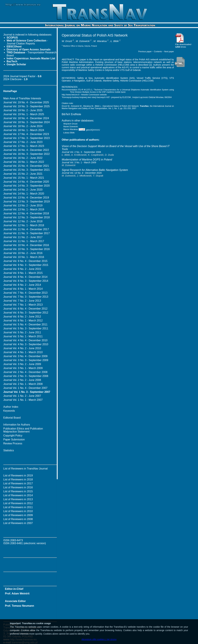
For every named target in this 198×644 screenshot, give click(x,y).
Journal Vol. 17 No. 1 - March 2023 (24, 146)
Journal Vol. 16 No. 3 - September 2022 (26, 154)
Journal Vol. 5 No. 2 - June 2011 (22, 332)
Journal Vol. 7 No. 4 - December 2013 (25, 293)
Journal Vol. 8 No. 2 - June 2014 (22, 285)
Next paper (169, 52)
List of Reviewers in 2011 (18, 507)
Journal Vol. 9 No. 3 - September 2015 (26, 265)
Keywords (9, 411)
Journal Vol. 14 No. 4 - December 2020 (26, 182)
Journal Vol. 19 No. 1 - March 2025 (24, 114)
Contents (158, 52)
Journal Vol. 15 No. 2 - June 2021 (23, 174)
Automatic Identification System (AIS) (115, 78)
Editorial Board (12, 418)
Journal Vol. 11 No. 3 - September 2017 (26, 233)
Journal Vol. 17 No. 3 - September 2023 (26, 138)
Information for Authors (17, 425)
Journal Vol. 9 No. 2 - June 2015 (22, 269)
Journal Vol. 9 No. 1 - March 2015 (23, 273)
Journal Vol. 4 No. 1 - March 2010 (23, 352)
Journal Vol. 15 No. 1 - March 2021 (24, 178)
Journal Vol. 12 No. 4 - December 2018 (26, 213)
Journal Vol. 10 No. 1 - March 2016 (24, 257)
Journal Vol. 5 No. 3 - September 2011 (26, 328)
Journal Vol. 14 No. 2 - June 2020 (23, 190)
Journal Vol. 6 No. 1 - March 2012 (23, 321)
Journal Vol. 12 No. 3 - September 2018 (26, 217)
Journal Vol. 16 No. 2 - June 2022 (23, 158)
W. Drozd (67, 41)
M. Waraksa (100, 41)
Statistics (9, 450)
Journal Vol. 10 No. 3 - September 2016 (26, 249)
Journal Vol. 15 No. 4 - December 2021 (26, 166)
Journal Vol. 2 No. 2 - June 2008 (22, 380)
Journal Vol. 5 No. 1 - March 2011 (23, 336)
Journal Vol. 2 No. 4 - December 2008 (25, 372)
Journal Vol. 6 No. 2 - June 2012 (22, 317)
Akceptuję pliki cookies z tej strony (99, 639)
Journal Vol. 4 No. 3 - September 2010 (26, 344)
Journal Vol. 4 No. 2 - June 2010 (22, 348)
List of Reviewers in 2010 (18, 511)
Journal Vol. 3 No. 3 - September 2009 (26, 360)
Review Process (13, 443)
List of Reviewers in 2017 (18, 483)
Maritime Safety (111, 81)
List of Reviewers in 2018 (18, 479)
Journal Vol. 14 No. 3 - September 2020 (26, 186)
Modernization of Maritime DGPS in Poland (87, 160)
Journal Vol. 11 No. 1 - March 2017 (24, 241)
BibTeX (66, 114)
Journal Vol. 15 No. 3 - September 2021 (26, 170)
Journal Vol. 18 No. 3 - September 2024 (26, 122)
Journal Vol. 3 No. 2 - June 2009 (22, 364)
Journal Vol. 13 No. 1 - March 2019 (24, 209)
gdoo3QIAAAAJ (89, 130)
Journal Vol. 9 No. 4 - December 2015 (25, 261)
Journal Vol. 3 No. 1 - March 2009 (23, 368)
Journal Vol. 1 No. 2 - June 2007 (22, 396)
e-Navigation (78, 81)
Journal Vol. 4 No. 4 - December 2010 (25, 340)
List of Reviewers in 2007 (18, 523)
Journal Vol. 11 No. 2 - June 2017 (23, 237)
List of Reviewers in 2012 (18, 503)
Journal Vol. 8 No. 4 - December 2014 (25, 277)
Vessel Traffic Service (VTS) (152, 78)
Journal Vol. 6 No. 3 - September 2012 (26, 313)
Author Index (11, 407)
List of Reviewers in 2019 (18, 476)
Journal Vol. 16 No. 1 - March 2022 (24, 162)
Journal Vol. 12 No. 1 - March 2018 (24, 225)
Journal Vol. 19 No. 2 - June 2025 (23, 110)
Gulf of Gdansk (94, 81)
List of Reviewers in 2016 (18, 487)
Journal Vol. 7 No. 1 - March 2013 (23, 305)
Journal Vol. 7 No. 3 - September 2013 (26, 297)
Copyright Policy (13, 436)
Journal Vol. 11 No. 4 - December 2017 (26, 229)
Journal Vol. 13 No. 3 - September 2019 (26, 202)
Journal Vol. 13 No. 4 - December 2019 (26, 198)
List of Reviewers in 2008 (18, 519)
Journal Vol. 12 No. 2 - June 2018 (23, 221)
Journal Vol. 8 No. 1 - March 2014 (23, 289)
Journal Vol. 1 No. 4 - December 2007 (25, 388)
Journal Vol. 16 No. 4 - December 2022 (26, 150)
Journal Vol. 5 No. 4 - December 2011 (25, 324)
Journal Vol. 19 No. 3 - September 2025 (26, 106)
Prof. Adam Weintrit (17, 594)
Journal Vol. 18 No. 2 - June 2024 (23, 126)
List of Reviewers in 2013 (18, 499)
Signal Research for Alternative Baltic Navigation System (95, 170)
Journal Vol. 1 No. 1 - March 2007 (23, 400)
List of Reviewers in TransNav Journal (25, 469)
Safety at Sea (85, 78)
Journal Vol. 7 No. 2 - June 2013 (22, 301)
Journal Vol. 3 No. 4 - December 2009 (25, 356)
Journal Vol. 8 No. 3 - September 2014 (26, 281)
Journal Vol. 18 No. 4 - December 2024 (26, 118)
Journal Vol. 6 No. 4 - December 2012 (25, 309)
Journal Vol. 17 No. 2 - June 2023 (23, 142)
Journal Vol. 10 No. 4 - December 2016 (26, 245)
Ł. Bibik (115, 41)
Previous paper (145, 52)
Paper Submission (14, 439)
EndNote (76, 114)
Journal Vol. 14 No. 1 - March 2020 (24, 194)
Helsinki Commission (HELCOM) (137, 81)
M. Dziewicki (83, 41)
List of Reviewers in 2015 (18, 491)
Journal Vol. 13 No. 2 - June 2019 (23, 205)
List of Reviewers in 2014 (18, 495)
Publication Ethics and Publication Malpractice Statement (23, 430)
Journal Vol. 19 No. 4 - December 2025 (26, 102)
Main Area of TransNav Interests (22, 98)
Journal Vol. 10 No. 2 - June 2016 (23, 253)
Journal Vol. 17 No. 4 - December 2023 (26, 134)
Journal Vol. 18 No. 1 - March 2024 (24, 130)
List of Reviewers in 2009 (18, 515)
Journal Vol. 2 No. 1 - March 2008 (23, 384)
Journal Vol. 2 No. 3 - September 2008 (26, 376)
